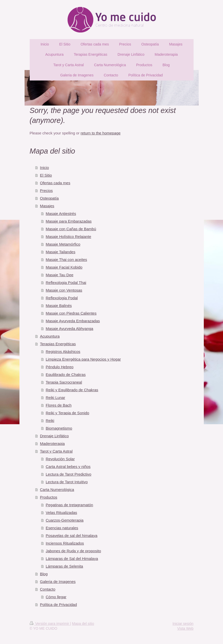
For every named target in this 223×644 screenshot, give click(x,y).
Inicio (44, 168)
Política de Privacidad (58, 605)
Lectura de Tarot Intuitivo (67, 482)
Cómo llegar (56, 597)
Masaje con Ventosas (64, 290)
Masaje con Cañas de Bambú (71, 229)
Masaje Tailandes (61, 252)
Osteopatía (49, 198)
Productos (49, 497)
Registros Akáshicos (63, 352)
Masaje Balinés (59, 306)
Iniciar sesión (183, 624)
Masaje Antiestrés (61, 214)
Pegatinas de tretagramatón (70, 505)
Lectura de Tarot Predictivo (69, 474)
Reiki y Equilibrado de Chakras (72, 390)
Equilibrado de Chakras (66, 375)
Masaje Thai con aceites (66, 260)
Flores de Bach (59, 405)
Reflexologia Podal (62, 298)
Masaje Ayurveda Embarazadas (73, 321)
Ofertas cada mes (55, 183)
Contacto (48, 589)
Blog (44, 574)
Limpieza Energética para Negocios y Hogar (83, 359)
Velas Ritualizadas (62, 513)
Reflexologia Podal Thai (66, 283)
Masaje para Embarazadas (69, 221)
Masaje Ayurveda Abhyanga (70, 329)
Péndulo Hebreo (60, 367)
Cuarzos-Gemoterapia (65, 520)
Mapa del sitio (83, 624)
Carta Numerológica (57, 490)
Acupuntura (50, 336)
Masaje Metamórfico (63, 244)
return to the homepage (101, 133)
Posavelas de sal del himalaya (72, 536)
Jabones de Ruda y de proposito (73, 551)
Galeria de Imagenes (58, 582)
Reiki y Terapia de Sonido (68, 413)
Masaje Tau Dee (60, 275)
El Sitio (46, 175)
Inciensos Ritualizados (65, 543)
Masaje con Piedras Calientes (71, 313)
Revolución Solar (60, 459)
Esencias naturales (62, 528)
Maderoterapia (52, 444)
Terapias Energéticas (58, 344)
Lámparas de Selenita (65, 566)
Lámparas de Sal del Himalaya (72, 559)
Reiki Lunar (56, 398)
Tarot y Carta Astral (56, 451)
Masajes (47, 206)
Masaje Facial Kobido (64, 267)
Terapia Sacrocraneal (64, 382)
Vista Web (185, 628)
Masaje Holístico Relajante (69, 237)
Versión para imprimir (50, 624)
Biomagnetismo (59, 428)
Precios (46, 191)
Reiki (50, 421)
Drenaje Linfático (54, 436)
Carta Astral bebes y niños (68, 467)
